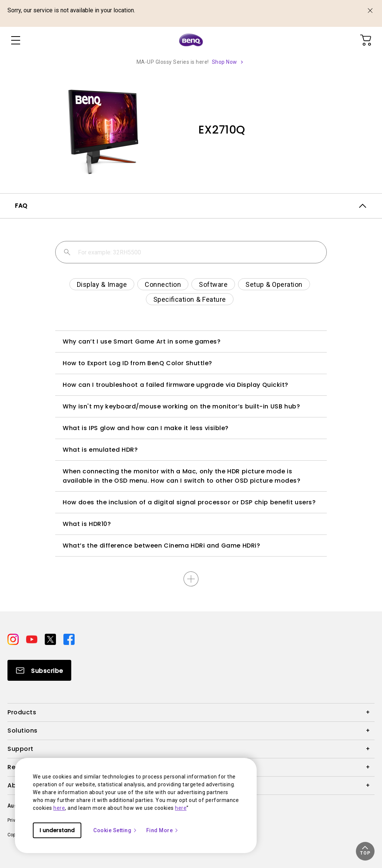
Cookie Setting (115, 830)
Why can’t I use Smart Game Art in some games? (142, 341)
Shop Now (225, 62)
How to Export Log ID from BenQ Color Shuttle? (137, 363)
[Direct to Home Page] (191, 40)
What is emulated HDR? (100, 450)
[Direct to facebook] (69, 639)
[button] (365, 851)
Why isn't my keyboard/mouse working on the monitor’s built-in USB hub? (181, 406)
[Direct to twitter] (51, 639)
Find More (163, 830)
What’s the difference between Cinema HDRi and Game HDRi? (161, 546)
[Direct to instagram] (14, 639)
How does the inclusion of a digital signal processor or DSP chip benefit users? (189, 502)
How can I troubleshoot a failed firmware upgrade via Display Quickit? (176, 385)
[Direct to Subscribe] (39, 670)
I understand (57, 830)
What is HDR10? (87, 524)
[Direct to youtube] (32, 639)
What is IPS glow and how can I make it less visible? (146, 428)
